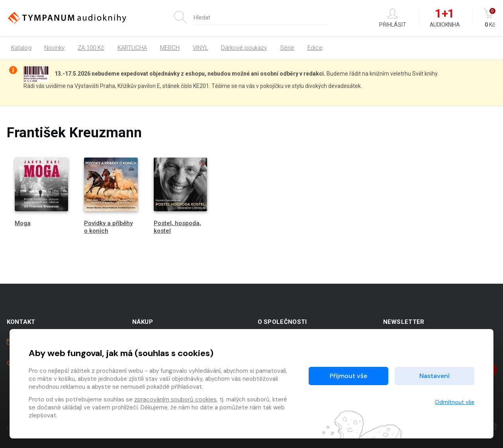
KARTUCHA (132, 48)
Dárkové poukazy (244, 48)
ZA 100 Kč (91, 48)
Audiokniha (445, 18)
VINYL (201, 48)
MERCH (170, 48)
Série (287, 48)
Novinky (54, 48)
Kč (490, 18)
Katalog (21, 48)
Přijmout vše (348, 376)
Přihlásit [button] (393, 18)
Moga (23, 223)
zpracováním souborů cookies (175, 399)
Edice (315, 48)
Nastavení (434, 376)
